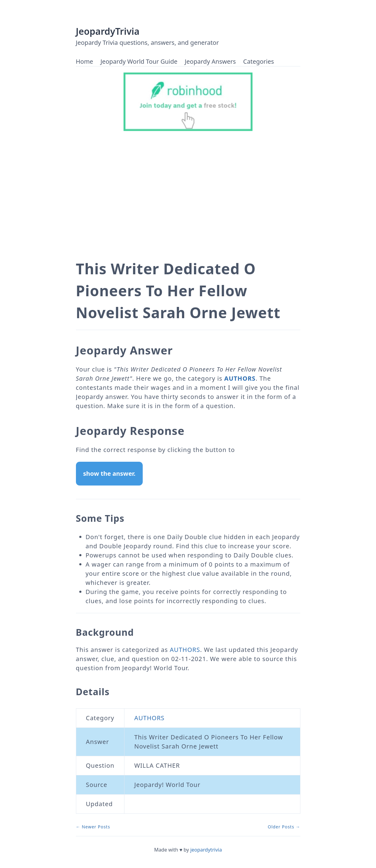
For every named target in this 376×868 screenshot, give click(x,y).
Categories (258, 61)
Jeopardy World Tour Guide (139, 61)
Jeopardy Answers (210, 61)
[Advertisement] (188, 201)
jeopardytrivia (206, 850)
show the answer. (109, 473)
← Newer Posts (93, 827)
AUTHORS (240, 378)
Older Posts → (284, 827)
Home (85, 61)
